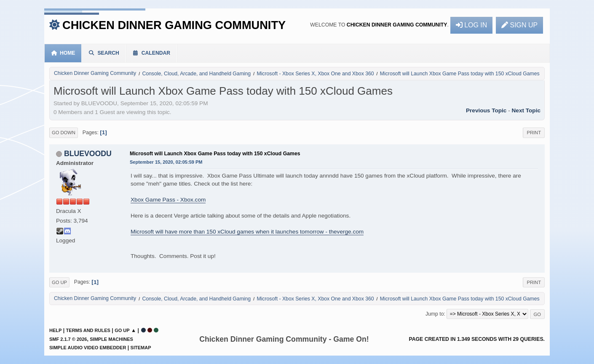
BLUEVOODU (88, 154)
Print (534, 133)
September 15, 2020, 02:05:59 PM (166, 162)
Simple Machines (111, 339)
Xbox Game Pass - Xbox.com (168, 200)
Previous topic (486, 110)
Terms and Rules (88, 330)
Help (55, 330)
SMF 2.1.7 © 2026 (68, 339)
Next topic (526, 110)
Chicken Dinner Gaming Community (174, 25)
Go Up (59, 282)
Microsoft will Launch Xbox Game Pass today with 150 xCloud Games (215, 154)
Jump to (435, 314)
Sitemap (141, 348)
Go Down (64, 133)
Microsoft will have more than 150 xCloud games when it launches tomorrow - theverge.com (247, 232)
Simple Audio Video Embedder (88, 348)
